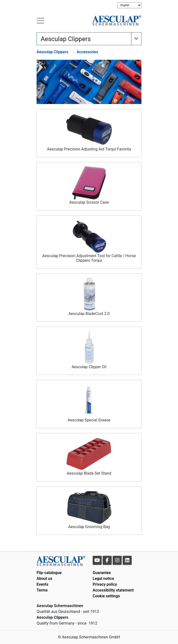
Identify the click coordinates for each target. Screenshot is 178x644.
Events (42, 584)
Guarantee (102, 573)
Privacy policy (105, 584)
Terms (42, 590)
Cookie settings (106, 596)
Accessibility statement (113, 590)
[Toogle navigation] (40, 20)
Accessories (87, 52)
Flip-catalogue (49, 573)
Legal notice (103, 579)
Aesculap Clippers (52, 52)
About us (44, 579)
